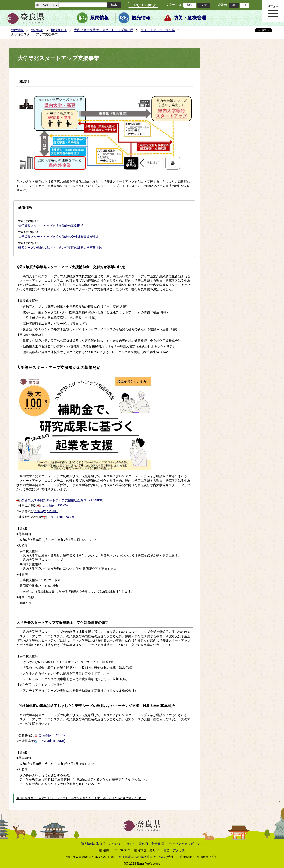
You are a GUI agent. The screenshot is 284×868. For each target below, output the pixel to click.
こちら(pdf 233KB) (55, 505)
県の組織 (37, 30)
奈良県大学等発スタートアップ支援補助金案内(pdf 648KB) (62, 500)
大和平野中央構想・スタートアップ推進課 (104, 30)
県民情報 (99, 18)
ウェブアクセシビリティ (186, 844)
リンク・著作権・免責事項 (145, 844)
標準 (190, 5)
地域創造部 (59, 30)
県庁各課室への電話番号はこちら (142, 857)
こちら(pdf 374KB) (61, 517)
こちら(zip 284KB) (47, 511)
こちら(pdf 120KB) (52, 735)
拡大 (204, 5)
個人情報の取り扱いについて (101, 844)
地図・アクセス (174, 850)
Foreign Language (143, 5)
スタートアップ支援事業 (158, 30)
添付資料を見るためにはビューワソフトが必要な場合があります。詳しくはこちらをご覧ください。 (81, 798)
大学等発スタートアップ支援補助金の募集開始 (51, 226)
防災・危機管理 (190, 18)
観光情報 (141, 18)
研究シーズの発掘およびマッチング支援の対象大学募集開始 (60, 248)
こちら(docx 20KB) (52, 741)
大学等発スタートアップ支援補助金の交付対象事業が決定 (59, 237)
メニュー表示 (273, 11)
